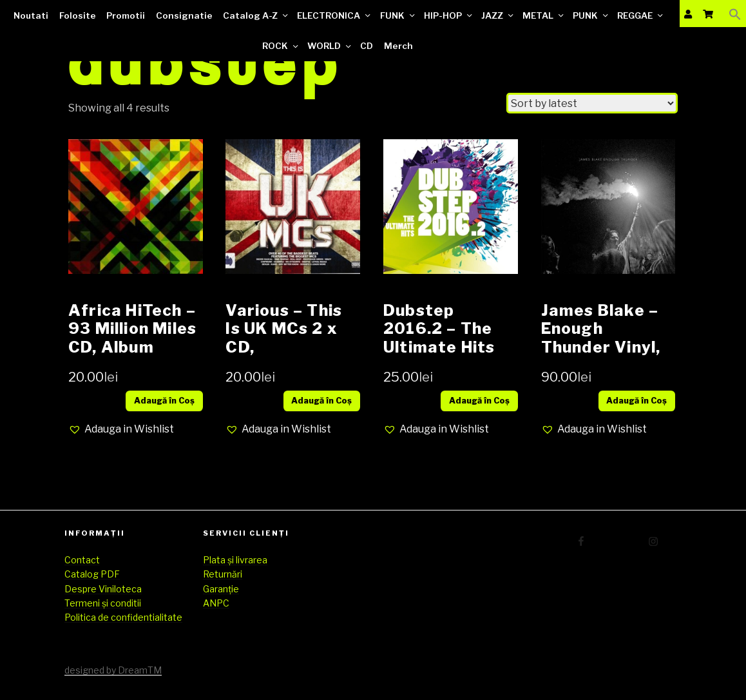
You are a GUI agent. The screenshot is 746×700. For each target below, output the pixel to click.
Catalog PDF (92, 574)
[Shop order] (592, 103)
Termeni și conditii (103, 603)
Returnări (223, 574)
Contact (82, 560)
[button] (121, 429)
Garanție (221, 589)
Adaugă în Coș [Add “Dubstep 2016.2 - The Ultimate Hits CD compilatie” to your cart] (479, 401)
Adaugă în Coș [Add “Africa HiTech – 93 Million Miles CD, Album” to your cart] (164, 401)
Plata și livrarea (235, 560)
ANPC (216, 603)
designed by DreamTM (113, 670)
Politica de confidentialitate (123, 617)
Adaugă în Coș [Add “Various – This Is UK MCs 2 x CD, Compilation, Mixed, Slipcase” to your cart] (321, 401)
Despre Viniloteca (103, 589)
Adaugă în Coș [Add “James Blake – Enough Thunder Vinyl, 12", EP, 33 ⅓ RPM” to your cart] (636, 401)
